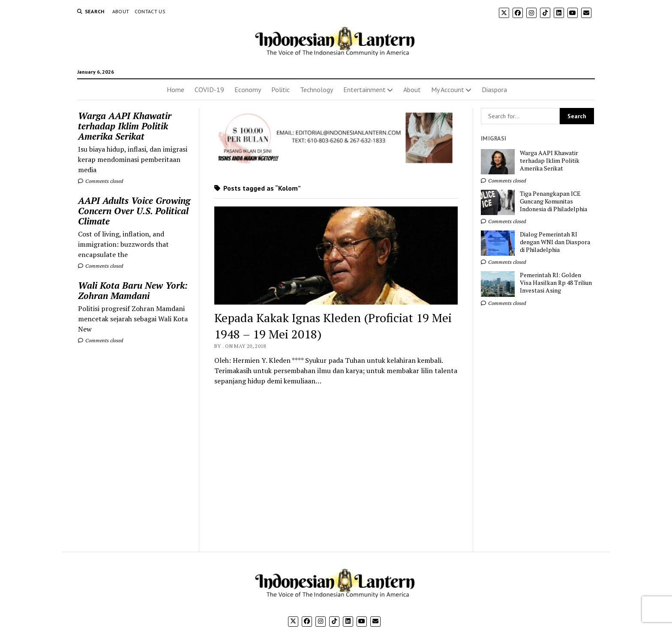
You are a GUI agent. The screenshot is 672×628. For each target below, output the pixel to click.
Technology (316, 90)
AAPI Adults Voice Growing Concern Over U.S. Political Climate (134, 211)
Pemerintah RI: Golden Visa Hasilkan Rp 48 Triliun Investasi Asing (556, 283)
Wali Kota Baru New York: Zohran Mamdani (133, 290)
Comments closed (100, 181)
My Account (448, 90)
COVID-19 (209, 90)
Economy (248, 90)
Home (175, 90)
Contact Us (150, 11)
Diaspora (494, 90)
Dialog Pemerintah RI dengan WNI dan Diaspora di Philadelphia (555, 242)
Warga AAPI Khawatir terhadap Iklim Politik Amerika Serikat (125, 126)
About (121, 11)
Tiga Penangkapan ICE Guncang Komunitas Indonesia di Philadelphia (553, 201)
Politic (280, 90)
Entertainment (364, 90)
